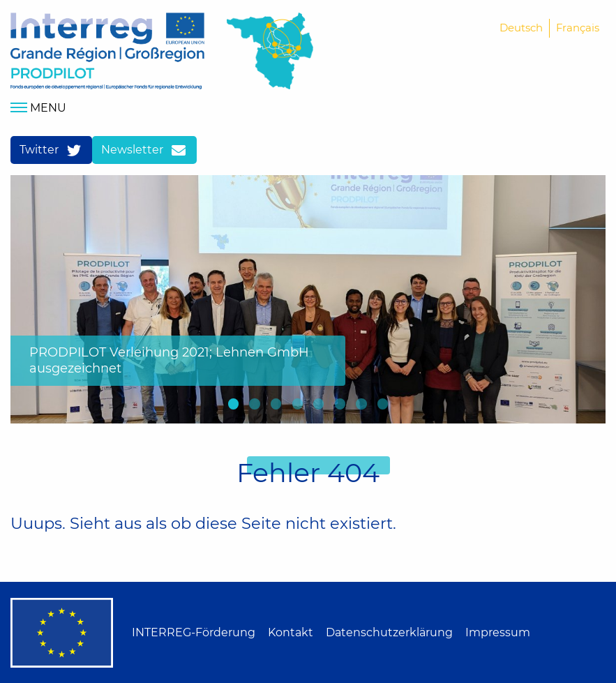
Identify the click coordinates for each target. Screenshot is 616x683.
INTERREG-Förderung (194, 632)
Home (107, 51)
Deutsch (521, 28)
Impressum (498, 632)
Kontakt (291, 632)
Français (578, 28)
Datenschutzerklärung (389, 632)
